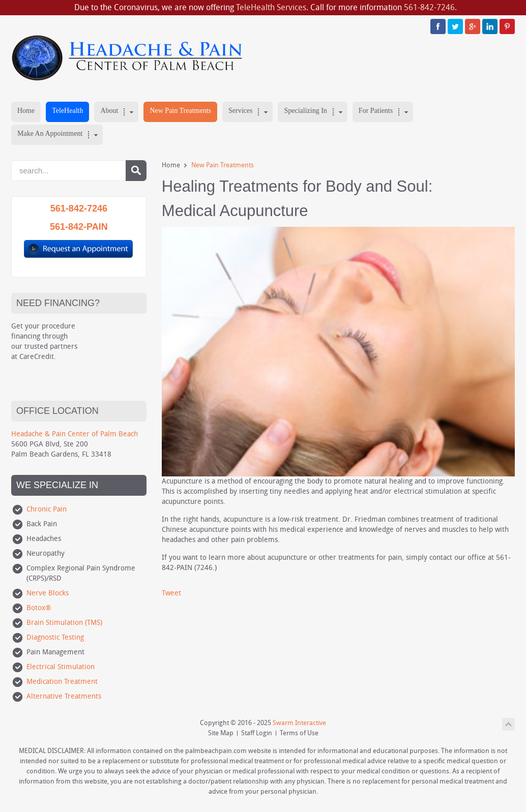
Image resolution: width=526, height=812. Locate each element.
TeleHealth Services (271, 7)
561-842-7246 (429, 7)
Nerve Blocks (48, 593)
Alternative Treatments (64, 696)
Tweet (171, 593)
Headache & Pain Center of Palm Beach (75, 434)
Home (171, 165)
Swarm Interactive (299, 723)
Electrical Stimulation (61, 667)
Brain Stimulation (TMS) (64, 623)
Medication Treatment (62, 682)
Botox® (39, 608)
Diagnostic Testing (55, 637)
